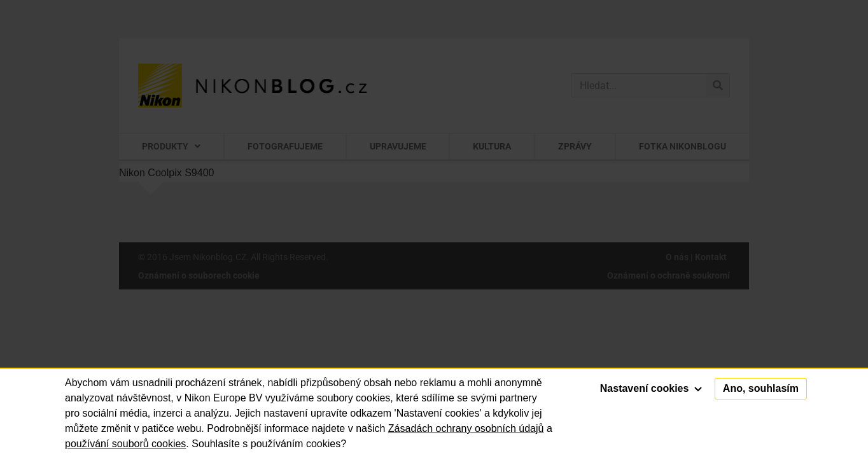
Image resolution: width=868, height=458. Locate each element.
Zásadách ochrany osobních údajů (466, 428)
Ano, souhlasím (761, 388)
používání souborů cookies (125, 444)
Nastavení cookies (651, 388)
